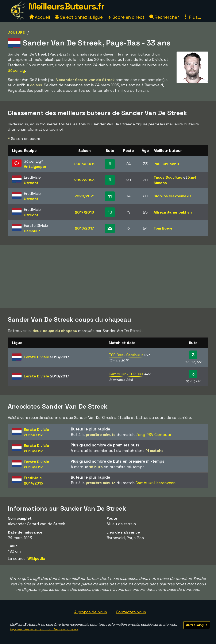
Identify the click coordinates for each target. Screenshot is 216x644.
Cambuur (32, 231)
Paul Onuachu (166, 164)
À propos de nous (90, 612)
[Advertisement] (108, 276)
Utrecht (31, 183)
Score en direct (126, 17)
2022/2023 (84, 180)
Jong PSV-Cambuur (153, 435)
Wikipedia (36, 558)
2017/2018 (84, 212)
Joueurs (17, 33)
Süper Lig (16, 70)
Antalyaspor (35, 167)
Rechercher (164, 17)
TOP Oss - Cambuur (126, 355)
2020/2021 (84, 196)
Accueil (40, 17)
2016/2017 (84, 228)
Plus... (192, 17)
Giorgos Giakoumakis (173, 196)
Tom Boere (163, 228)
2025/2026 (84, 164)
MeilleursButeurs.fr (66, 6)
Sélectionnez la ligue (79, 17)
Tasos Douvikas (168, 177)
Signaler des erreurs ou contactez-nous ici (44, 629)
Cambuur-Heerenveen (156, 483)
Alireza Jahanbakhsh (173, 212)
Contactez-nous (131, 612)
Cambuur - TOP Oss (126, 374)
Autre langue (197, 625)
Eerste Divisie (47, 357)
